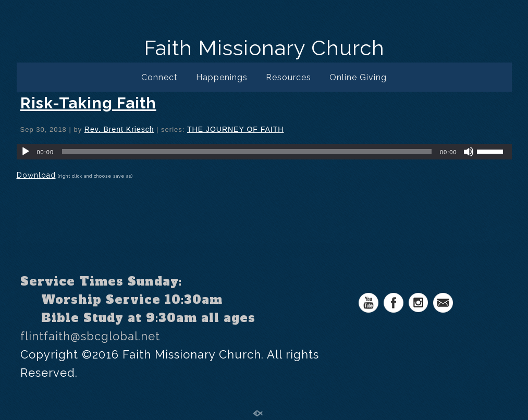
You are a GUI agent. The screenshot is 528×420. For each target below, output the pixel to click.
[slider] (247, 152)
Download (36, 175)
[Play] (26, 152)
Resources (288, 77)
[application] (264, 152)
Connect (159, 77)
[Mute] (469, 152)
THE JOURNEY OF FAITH (235, 129)
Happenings (222, 77)
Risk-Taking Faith (88, 103)
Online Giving (358, 77)
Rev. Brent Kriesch (119, 129)
